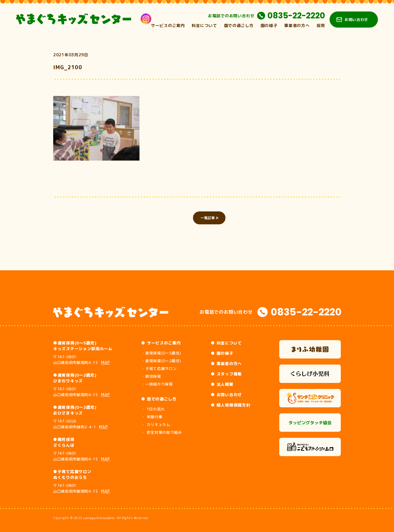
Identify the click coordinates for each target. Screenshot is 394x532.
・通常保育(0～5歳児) (161, 353)
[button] (96, 128)
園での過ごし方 (239, 25)
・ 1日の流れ (153, 409)
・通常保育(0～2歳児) (161, 361)
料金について (204, 25)
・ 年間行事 (152, 417)
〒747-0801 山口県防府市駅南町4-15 (82, 360)
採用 (321, 25)
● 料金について (226, 343)
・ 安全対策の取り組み (161, 432)
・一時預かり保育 (157, 384)
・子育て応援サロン (159, 369)
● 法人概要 (222, 384)
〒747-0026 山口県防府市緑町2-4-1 (81, 424)
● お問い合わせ (226, 395)
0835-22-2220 (296, 16)
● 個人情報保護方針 (231, 405)
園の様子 (269, 25)
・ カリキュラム (156, 425)
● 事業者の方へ (226, 364)
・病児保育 (151, 376)
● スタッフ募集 (226, 374)
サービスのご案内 (168, 25)
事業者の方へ (297, 25)
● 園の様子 (222, 353)
